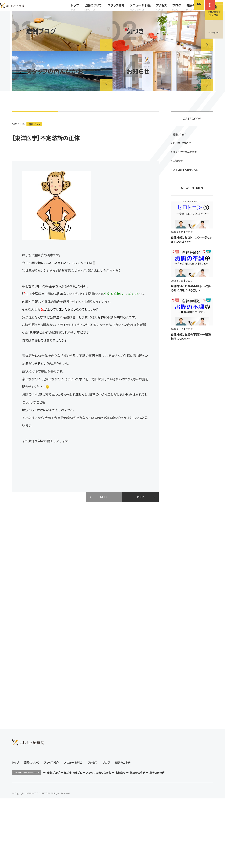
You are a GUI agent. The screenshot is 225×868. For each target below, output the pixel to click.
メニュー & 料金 (135, 10)
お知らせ (180, 172)
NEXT (104, 508)
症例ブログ (35, 134)
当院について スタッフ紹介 (99, 10)
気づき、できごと (185, 154)
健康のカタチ (189, 10)
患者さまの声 (157, 842)
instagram (214, 32)
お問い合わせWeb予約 (214, 13)
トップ (69, 10)
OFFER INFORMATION (189, 181)
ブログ (171, 10)
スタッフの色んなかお (188, 163)
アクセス (156, 10)
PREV (141, 508)
